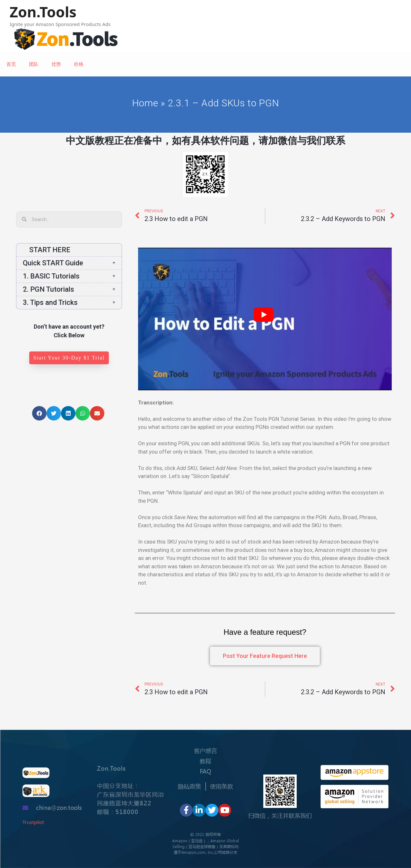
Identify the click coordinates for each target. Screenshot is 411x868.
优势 (56, 64)
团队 (34, 64)
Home (145, 103)
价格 (79, 64)
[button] (69, 358)
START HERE (47, 250)
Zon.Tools (43, 12)
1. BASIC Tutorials (69, 276)
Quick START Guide (69, 263)
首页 (11, 64)
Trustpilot (33, 822)
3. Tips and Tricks (69, 302)
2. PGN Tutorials (69, 289)
